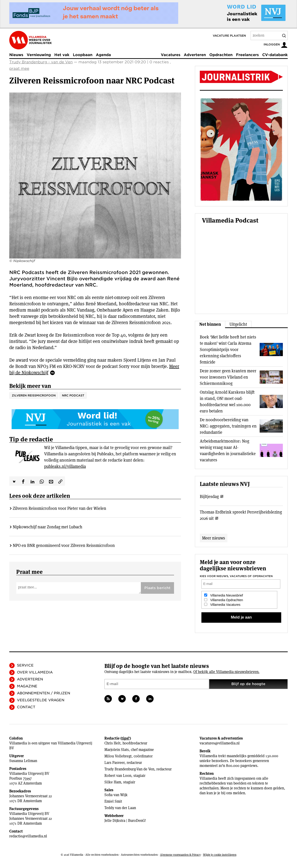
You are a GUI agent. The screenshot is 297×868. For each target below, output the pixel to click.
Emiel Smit (113, 801)
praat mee (19, 69)
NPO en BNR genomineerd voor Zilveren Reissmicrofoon (64, 545)
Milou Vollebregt (118, 756)
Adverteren (195, 55)
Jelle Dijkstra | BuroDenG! (125, 821)
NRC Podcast (73, 395)
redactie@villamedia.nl (28, 836)
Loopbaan (83, 55)
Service (25, 665)
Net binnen (210, 324)
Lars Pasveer (115, 763)
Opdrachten (221, 55)
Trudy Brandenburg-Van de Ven (129, 769)
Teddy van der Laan (120, 808)
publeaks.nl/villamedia (65, 466)
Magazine (27, 686)
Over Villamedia (35, 672)
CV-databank (275, 55)
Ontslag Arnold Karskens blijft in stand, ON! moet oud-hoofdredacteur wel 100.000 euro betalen (227, 402)
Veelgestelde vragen (41, 700)
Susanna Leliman (23, 761)
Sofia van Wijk (116, 795)
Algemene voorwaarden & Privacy (180, 855)
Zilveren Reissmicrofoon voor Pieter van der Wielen (60, 508)
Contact (26, 707)
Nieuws (16, 55)
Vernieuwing (39, 55)
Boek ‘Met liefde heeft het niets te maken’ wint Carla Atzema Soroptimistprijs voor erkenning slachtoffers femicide (228, 349)
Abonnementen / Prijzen (44, 693)
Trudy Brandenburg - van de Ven (41, 62)
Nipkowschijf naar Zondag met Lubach (48, 527)
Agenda (103, 55)
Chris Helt (112, 743)
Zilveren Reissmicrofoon (34, 395)
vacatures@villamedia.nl (220, 743)
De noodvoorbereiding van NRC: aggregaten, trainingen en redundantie (228, 426)
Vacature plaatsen (229, 36)
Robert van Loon (118, 776)
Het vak (62, 55)
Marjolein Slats (117, 750)
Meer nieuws (214, 538)
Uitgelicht (238, 324)
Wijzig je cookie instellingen (220, 855)
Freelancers (247, 55)
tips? (126, 738)
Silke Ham (113, 782)
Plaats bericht (157, 588)
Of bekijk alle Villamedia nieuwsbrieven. (226, 672)
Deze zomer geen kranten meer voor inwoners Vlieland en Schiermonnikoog (228, 377)
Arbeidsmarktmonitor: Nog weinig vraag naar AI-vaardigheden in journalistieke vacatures (228, 450)
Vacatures (171, 55)
